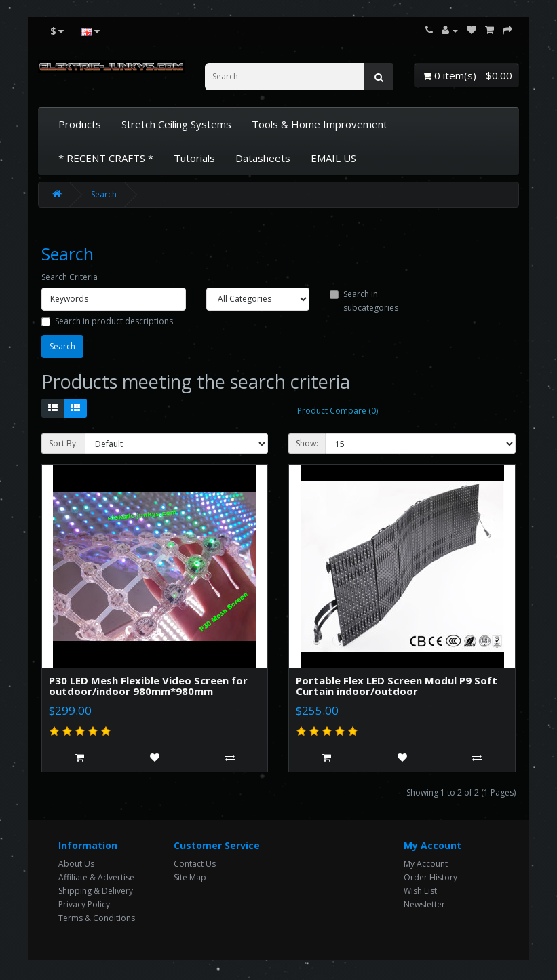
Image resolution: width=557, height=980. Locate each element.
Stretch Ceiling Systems (176, 124)
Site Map (190, 877)
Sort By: (63, 443)
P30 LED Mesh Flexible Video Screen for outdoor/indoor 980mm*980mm (148, 686)
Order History (430, 877)
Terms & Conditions (97, 918)
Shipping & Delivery (96, 891)
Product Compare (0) (338, 411)
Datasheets (263, 158)
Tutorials (194, 158)
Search (104, 194)
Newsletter (424, 904)
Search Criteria (70, 277)
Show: (307, 443)
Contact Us (195, 864)
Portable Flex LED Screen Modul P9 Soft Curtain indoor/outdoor (397, 686)
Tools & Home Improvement (320, 124)
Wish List (420, 891)
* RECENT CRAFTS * (106, 158)
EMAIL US (333, 158)
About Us (76, 864)
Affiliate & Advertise (96, 877)
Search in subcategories (364, 301)
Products (80, 124)
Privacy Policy (84, 904)
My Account (426, 864)
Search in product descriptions (107, 321)
